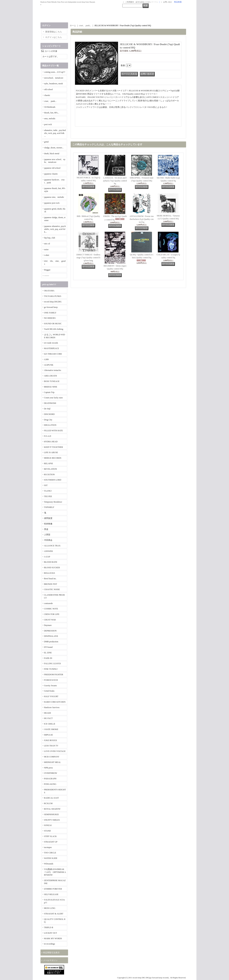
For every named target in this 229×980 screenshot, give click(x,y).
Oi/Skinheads (50, 107)
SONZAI (48, 825)
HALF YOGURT (51, 696)
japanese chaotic (51, 174)
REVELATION (51, 469)
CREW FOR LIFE (52, 614)
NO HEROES (50, 318)
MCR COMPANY (52, 757)
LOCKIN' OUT (51, 933)
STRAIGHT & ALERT (54, 914)
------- (47, 276)
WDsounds (49, 864)
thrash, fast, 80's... (52, 113)
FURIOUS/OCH (51, 680)
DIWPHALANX (51, 636)
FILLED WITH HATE (54, 431)
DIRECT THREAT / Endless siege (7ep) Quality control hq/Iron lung (88, 258)
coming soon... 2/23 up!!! (55, 72)
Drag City (48, 420)
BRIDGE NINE (51, 387)
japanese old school (52, 168)
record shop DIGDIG (53, 302)
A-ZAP (47, 557)
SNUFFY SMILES (52, 820)
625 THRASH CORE (53, 354)
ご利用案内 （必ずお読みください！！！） (142, 2)
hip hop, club (50, 238)
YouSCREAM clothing (54, 329)
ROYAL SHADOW (52, 809)
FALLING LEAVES (53, 663)
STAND (47, 831)
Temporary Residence (53, 502)
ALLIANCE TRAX (52, 546)
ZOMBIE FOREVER (53, 889)
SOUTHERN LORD (53, 480)
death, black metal (52, 154)
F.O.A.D (48, 436)
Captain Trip (49, 392)
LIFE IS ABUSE (51, 452)
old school (49, 89)
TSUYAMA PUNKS (53, 296)
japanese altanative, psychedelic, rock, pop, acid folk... (55, 229)
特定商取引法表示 (51, 953)
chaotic (47, 95)
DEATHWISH (50, 403)
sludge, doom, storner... (54, 148)
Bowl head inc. (50, 579)
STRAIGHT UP (51, 842)
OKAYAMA (49, 291)
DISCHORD (49, 414)
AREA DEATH (50, 376)
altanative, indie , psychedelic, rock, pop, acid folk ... (55, 133)
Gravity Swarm (50, 686)
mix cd (47, 244)
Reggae (47, 270)
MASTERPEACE (52, 348)
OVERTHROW (51, 773)
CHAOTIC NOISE (52, 589)
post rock (48, 124)
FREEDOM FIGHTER (54, 675)
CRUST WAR (50, 620)
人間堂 (47, 535)
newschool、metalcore (54, 78)
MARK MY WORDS (53, 938)
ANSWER (49, 551)
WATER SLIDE (51, 858)
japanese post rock (52, 203)
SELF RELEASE (51, 894)
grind (46, 142)
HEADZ (48, 713)
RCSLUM (48, 803)
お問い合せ (167, 2)
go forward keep (51, 307)
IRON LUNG (50, 908)
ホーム (73, 25)
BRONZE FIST (51, 584)
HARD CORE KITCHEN (55, 702)
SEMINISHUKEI (51, 814)
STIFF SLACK (50, 836)
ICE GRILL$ (50, 724)
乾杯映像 (48, 524)
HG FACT (48, 718)
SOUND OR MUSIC (53, 324)
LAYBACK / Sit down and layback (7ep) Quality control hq (115, 181)
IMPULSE (49, 735)
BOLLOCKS (50, 573)
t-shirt (47, 255)
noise (46, 249)
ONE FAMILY (50, 313)
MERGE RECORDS (53, 458)
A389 (46, 359)
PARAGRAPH (50, 779)
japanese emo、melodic (54, 197)
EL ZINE (48, 653)
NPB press (49, 768)
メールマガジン (50, 960)
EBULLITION (50, 425)
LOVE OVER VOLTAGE (55, 751)
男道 (46, 529)
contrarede (49, 603)
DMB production (51, 642)
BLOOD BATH (51, 562)
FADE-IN (48, 658)
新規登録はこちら (54, 32)
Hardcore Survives (52, 707)
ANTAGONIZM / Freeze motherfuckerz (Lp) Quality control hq (142, 219)
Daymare (48, 625)
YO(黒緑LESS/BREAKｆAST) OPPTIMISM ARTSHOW (55, 872)
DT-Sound (48, 647)
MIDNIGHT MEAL (52, 762)
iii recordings (50, 944)
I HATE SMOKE (51, 729)
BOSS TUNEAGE (52, 381)
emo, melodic (50, 119)
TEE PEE (48, 496)
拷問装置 (48, 518)
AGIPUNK (49, 365)
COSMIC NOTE (51, 609)
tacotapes (48, 847)
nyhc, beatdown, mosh (54, 84)
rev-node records (51, 343)
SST (46, 485)
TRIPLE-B (49, 927)
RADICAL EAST (52, 798)
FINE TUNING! (51, 669)
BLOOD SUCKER (52, 568)
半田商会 (48, 540)
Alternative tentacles (53, 370)
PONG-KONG (50, 784)
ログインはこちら (54, 37)
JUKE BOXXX (51, 740)
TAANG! (48, 491)
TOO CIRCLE (50, 853)
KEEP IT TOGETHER (54, 447)
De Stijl (47, 409)
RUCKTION (49, 474)
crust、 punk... (50, 101)
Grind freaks (49, 691)
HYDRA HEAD (51, 442)
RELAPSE (49, 463)
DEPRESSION (50, 631)
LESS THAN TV (51, 746)
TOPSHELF (49, 507)
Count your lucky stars (54, 398)
